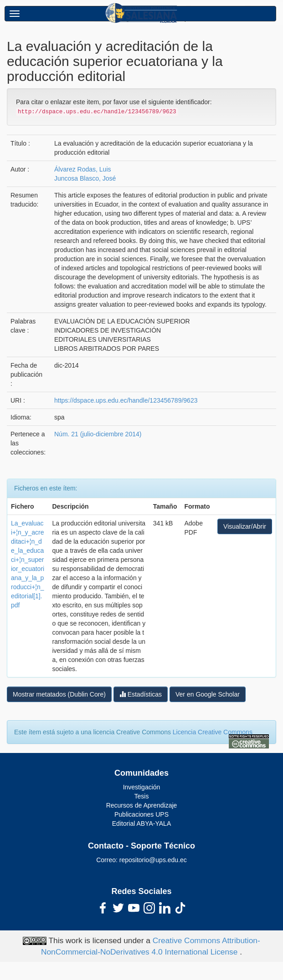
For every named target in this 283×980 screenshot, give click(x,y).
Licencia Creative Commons (213, 732)
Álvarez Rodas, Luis (83, 169)
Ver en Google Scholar (208, 694)
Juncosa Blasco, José (85, 178)
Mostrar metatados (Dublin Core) (59, 694)
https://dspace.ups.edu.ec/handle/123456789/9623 (126, 400)
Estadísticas (141, 694)
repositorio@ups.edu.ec (153, 860)
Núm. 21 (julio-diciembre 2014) (98, 434)
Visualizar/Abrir (245, 526)
